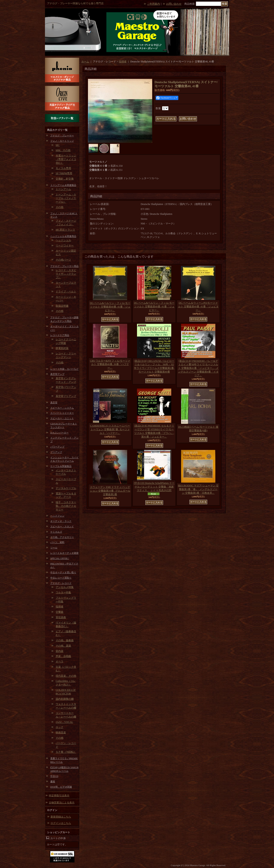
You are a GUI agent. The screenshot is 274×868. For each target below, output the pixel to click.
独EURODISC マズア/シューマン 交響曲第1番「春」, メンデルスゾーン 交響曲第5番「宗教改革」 (198, 489)
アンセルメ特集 (65, 587)
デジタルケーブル (66, 488)
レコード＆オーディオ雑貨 (64, 553)
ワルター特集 (63, 592)
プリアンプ (56, 452)
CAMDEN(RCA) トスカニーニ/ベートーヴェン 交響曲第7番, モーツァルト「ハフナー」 (110, 429)
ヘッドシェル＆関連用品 (63, 236)
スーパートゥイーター (62, 413)
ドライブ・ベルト (66, 292)
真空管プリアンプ (66, 396)
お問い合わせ (174, 4)
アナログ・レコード (61, 583)
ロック (60, 727)
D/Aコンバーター (59, 433)
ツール (54, 548)
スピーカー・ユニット (62, 418)
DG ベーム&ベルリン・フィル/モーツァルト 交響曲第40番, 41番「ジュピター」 (110, 307)
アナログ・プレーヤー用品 (64, 266)
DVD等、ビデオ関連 (61, 787)
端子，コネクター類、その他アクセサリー (66, 506)
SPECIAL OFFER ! (60, 558)
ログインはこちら (61, 823)
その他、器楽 (63, 646)
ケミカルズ (56, 532)
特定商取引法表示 (59, 796)
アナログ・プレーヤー (62, 136)
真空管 (54, 402)
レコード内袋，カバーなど (64, 369)
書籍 (53, 781)
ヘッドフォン (57, 516)
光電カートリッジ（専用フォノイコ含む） (66, 159)
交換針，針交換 (65, 179)
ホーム (85, 62)
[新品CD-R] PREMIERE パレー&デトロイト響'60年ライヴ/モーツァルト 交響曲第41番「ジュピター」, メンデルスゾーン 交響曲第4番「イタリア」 (198, 368)
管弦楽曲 (61, 617)
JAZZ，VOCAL (64, 722)
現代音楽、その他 (66, 676)
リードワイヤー (65, 246)
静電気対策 (62, 348)
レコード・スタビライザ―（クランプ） (66, 274)
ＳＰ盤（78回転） (66, 752)
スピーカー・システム (62, 408)
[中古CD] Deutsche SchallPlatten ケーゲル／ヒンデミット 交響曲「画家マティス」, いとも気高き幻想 (154, 487)
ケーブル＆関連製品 (61, 466)
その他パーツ (63, 260)
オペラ (60, 662)
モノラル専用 (63, 168)
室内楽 (60, 651)
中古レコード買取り (61, 578)
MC (58, 145)
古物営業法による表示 (62, 803)
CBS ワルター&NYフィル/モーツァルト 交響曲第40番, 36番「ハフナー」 (110, 364)
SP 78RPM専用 (64, 173)
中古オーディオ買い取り (63, 572)
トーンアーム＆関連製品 (63, 185)
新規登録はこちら (61, 817)
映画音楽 (61, 732)
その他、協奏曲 (65, 640)
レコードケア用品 (60, 335)
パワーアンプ (57, 447)
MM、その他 (63, 150)
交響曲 (60, 612)
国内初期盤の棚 (65, 699)
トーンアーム (63, 189)
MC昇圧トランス (65, 230)
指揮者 (60, 607)
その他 (60, 207)
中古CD (54, 776)
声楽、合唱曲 (63, 656)
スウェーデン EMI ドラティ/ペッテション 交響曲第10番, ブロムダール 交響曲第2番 (110, 491)
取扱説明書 (62, 306)
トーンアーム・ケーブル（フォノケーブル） (66, 198)
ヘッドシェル (63, 240)
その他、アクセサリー (62, 537)
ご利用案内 (153, 4)
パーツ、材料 (57, 542)
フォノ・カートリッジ (62, 141)
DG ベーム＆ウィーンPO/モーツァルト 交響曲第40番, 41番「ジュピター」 (198, 307)
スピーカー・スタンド (62, 526)
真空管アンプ (57, 374)
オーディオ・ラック (61, 521)
